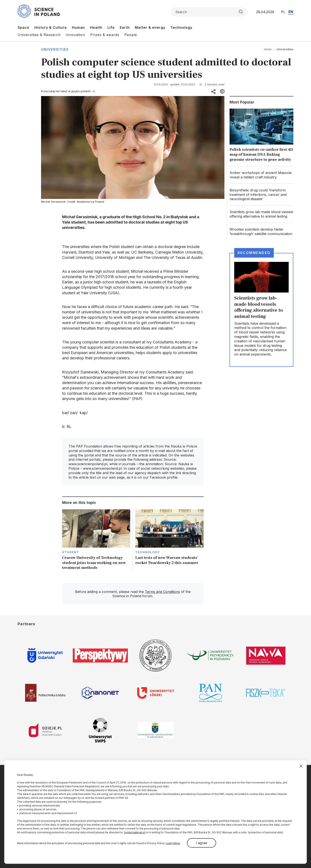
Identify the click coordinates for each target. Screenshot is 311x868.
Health (96, 27)
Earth (125, 27)
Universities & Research (39, 35)
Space (24, 27)
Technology (181, 27)
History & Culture (51, 27)
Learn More (173, 843)
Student (71, 552)
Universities (55, 49)
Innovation (75, 35)
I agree (202, 843)
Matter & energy (150, 27)
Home (268, 49)
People (131, 35)
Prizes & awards (105, 35)
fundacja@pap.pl (135, 832)
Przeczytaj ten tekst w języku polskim (66, 91)
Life (111, 27)
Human (78, 27)
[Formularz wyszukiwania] (209, 12)
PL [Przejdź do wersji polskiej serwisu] (283, 12)
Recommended (254, 253)
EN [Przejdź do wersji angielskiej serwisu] (291, 12)
